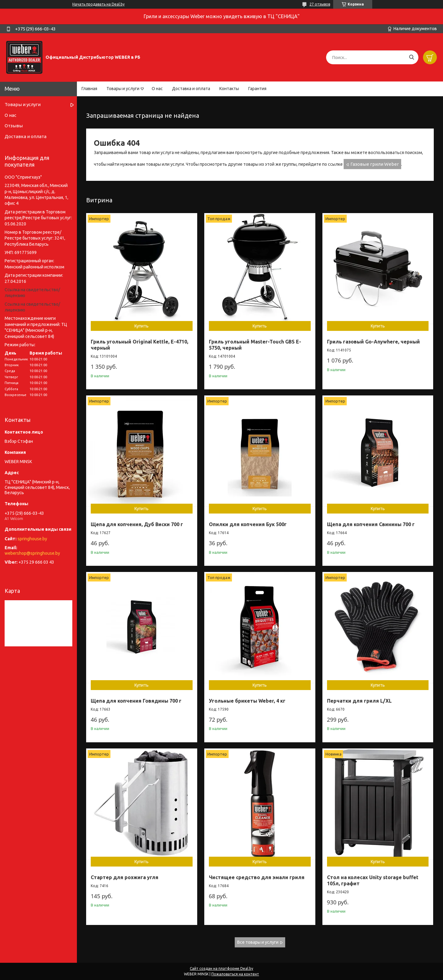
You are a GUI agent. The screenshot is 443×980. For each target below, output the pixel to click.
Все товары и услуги (258, 942)
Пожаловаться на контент (235, 974)
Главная (89, 89)
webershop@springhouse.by (32, 553)
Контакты (229, 89)
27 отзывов (320, 4)
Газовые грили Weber (375, 164)
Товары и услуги (123, 89)
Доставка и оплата (191, 89)
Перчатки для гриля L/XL (359, 701)
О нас (157, 89)
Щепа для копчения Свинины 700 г (371, 524)
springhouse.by (32, 539)
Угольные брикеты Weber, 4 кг (247, 701)
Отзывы (14, 126)
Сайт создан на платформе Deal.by (221, 968)
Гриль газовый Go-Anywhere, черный (373, 342)
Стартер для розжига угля (125, 877)
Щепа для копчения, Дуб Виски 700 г (137, 524)
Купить (142, 326)
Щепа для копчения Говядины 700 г (136, 701)
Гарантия (257, 89)
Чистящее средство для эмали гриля (257, 877)
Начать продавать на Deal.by (98, 4)
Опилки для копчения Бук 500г (248, 524)
